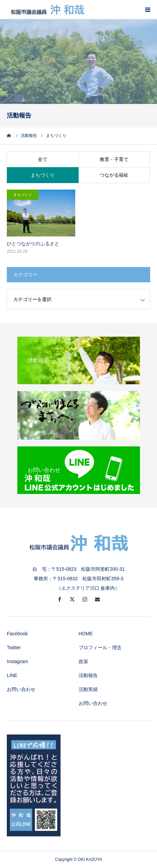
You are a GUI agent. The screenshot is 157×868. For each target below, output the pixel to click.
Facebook (17, 634)
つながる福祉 (114, 175)
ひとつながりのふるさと (33, 244)
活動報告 (88, 675)
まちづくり (43, 175)
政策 (83, 661)
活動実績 (88, 689)
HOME (86, 634)
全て (43, 159)
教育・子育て (114, 159)
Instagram (17, 661)
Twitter (14, 648)
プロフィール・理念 (100, 648)
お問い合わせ (21, 689)
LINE (12, 675)
